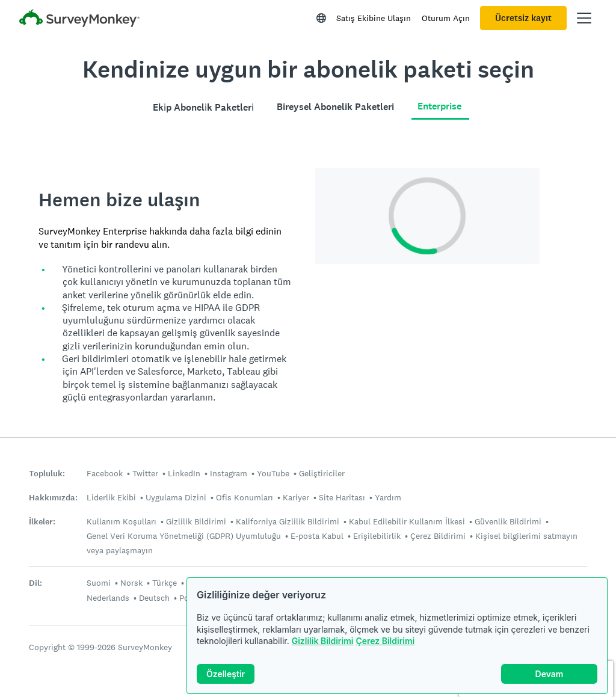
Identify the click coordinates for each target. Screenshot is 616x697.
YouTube (273, 473)
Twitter (145, 473)
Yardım (388, 497)
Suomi (99, 583)
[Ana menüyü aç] (584, 18)
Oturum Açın (446, 18)
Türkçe (165, 583)
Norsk (131, 583)
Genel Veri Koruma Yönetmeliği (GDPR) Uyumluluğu (184, 536)
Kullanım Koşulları (122, 521)
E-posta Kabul (317, 536)
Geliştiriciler (322, 473)
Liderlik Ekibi (111, 497)
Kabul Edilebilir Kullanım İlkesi (407, 521)
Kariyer (296, 497)
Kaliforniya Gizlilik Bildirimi (288, 521)
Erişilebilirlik (377, 536)
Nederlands (108, 598)
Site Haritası (342, 497)
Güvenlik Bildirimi (508, 521)
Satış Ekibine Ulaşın (374, 18)
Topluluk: (47, 474)
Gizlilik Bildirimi (323, 641)
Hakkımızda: (53, 498)
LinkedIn (184, 473)
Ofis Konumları (245, 497)
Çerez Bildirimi (385, 641)
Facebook (105, 473)
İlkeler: (42, 522)
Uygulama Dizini (176, 497)
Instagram (229, 473)
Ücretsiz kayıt (523, 18)
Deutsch (154, 598)
